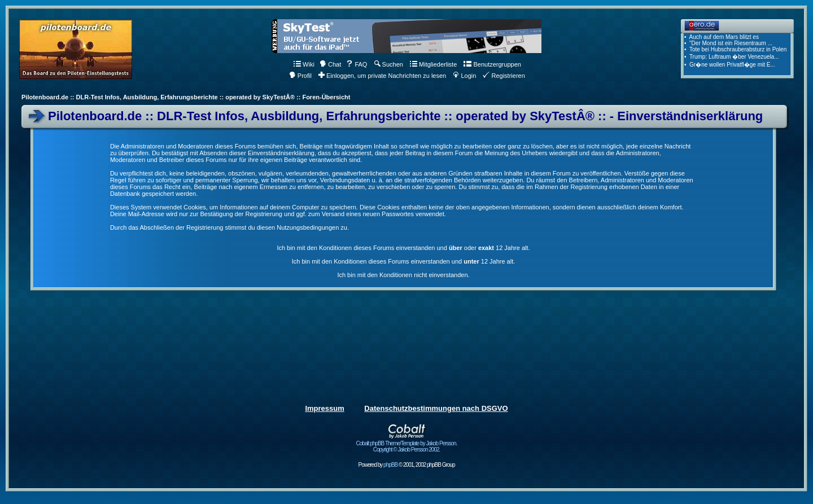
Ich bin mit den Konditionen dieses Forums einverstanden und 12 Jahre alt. (404, 261)
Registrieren (504, 76)
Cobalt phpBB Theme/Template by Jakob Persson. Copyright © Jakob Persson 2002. (407, 444)
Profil (300, 76)
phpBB (390, 465)
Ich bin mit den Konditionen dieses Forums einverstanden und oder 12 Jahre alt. (403, 248)
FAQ (357, 64)
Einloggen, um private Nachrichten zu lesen (382, 76)
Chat (330, 64)
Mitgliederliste (433, 64)
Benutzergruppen (492, 64)
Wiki (304, 64)
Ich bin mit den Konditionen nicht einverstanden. (403, 275)
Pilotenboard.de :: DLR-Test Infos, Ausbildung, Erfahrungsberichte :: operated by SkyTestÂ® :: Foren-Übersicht (186, 97)
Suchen (389, 64)
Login (464, 76)
